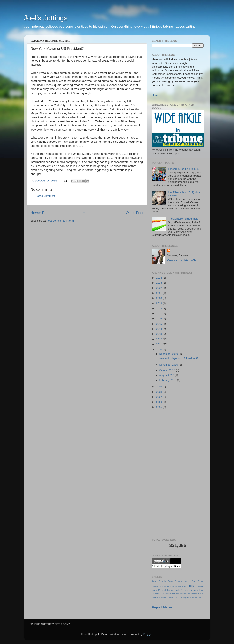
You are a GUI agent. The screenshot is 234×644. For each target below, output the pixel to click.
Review (172, 594)
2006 (159, 402)
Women (191, 597)
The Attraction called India (183, 219)
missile (187, 590)
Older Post (135, 213)
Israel (155, 590)
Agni (154, 581)
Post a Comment (45, 196)
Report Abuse (162, 607)
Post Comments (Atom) (60, 221)
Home (88, 213)
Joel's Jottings (46, 18)
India (191, 586)
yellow (198, 597)
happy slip (176, 586)
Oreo (201, 590)
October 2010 (168, 370)
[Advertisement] (178, 474)
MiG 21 (179, 590)
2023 (159, 283)
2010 (159, 349)
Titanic (171, 597)
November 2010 (169, 365)
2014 (159, 329)
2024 (159, 278)
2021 (159, 293)
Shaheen (163, 597)
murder (195, 590)
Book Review (175, 581)
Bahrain (162, 581)
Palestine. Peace (160, 594)
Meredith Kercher (166, 590)
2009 (159, 387)
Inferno (200, 586)
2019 (159, 303)
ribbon (179, 594)
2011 (159, 344)
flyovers (167, 586)
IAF (184, 586)
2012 (159, 339)
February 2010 (168, 380)
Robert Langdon (190, 594)
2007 (159, 397)
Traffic (177, 597)
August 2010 (167, 375)
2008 (159, 392)
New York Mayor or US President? (178, 358)
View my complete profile (182, 260)
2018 (159, 308)
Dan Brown (198, 581)
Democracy (157, 586)
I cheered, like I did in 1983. (184, 169)
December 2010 (169, 354)
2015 (159, 324)
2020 (159, 298)
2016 (159, 319)
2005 (159, 407)
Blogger (148, 634)
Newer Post (40, 213)
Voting (184, 597)
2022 (159, 288)
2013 (159, 334)
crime (187, 581)
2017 (159, 314)
